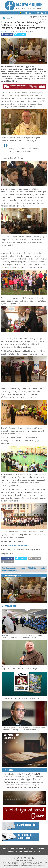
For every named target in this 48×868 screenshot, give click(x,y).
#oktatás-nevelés (9, 570)
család (36, 774)
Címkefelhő (8, 770)
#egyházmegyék (9, 568)
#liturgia (41, 568)
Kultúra (37, 851)
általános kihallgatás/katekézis (29, 787)
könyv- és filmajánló (31, 785)
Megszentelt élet (15, 851)
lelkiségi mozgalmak (28, 782)
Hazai (4, 31)
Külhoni (31, 849)
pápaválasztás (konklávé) (13, 774)
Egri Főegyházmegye (17, 545)
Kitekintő (40, 849)
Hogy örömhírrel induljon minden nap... (15, 738)
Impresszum (7, 866)
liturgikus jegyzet (10, 787)
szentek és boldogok (21, 776)
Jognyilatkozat (25, 866)
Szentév (7, 785)
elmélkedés (8, 776)
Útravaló (14, 785)
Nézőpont (28, 851)
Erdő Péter (12, 779)
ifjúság (20, 785)
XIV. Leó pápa (21, 849)
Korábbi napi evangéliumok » (37, 765)
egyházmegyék (24, 779)
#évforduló (22, 568)
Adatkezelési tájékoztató (37, 866)
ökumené (15, 782)
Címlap (6, 849)
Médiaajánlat (16, 866)
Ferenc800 (28, 774)
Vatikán (40, 782)
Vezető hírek (9, 606)
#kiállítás (32, 568)
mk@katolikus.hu (18, 864)
